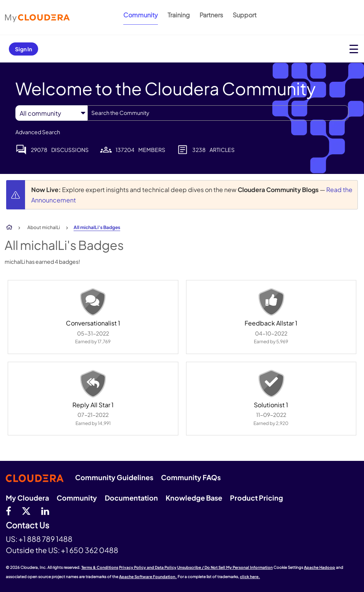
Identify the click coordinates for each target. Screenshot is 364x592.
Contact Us (28, 525)
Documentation (131, 498)
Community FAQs (191, 477)
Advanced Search (38, 132)
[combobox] (218, 113)
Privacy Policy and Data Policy (148, 567)
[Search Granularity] (51, 113)
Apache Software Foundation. (148, 577)
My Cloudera (27, 498)
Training (179, 15)
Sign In (23, 49)
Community (141, 15)
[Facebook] (8, 511)
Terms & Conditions (100, 567)
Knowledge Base (194, 498)
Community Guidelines (114, 477)
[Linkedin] (45, 511)
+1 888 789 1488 (45, 539)
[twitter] (26, 511)
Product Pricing (257, 498)
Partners (211, 15)
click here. (250, 577)
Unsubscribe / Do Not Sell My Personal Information (225, 567)
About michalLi (44, 227)
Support (245, 15)
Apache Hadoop (320, 567)
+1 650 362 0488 (90, 550)
